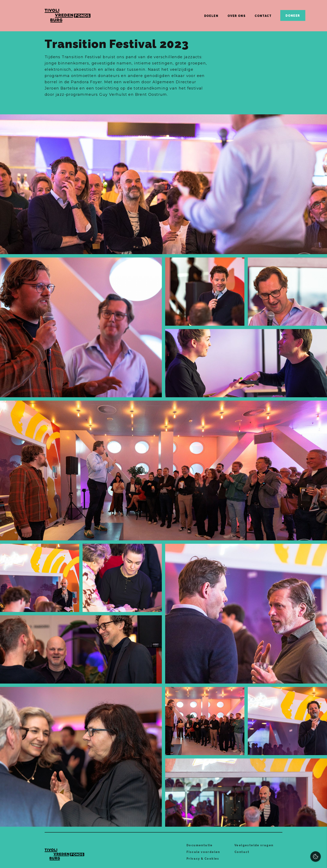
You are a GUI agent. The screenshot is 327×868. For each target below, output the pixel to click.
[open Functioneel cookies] (320, 820)
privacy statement (276, 806)
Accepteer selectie (291, 860)
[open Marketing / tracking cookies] (320, 833)
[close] (321, 790)
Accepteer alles (292, 848)
